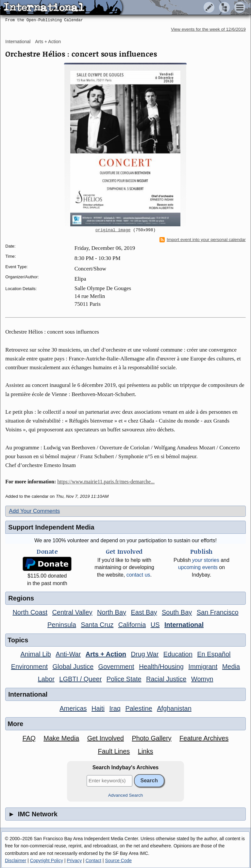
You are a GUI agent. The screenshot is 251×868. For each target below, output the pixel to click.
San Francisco (218, 612)
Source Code (118, 860)
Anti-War (68, 654)
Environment (29, 667)
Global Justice (73, 667)
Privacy (74, 860)
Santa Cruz (97, 625)
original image (113, 230)
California (132, 625)
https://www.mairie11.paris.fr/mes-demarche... (106, 482)
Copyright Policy (47, 860)
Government (116, 667)
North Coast (30, 612)
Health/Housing (161, 667)
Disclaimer (16, 860)
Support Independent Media (51, 527)
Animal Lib (35, 654)
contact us (138, 575)
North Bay (112, 612)
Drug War (145, 654)
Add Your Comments (34, 511)
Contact (93, 860)
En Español (214, 654)
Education (178, 654)
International (18, 42)
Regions (21, 598)
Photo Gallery (151, 738)
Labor (46, 679)
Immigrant (203, 667)
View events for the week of (208, 29)
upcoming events (198, 567)
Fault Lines (114, 751)
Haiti (98, 708)
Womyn (202, 679)
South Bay (177, 612)
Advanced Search (126, 795)
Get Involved (106, 738)
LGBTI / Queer (80, 679)
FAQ (29, 738)
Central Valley (72, 612)
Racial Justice (166, 679)
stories (206, 560)
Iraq (115, 708)
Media (231, 667)
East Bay (144, 612)
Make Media (61, 738)
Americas (73, 708)
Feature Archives (204, 738)
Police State (124, 679)
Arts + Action (48, 42)
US (155, 625)
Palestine (139, 708)
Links (146, 751)
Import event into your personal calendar (203, 240)
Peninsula (62, 625)
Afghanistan (174, 708)
